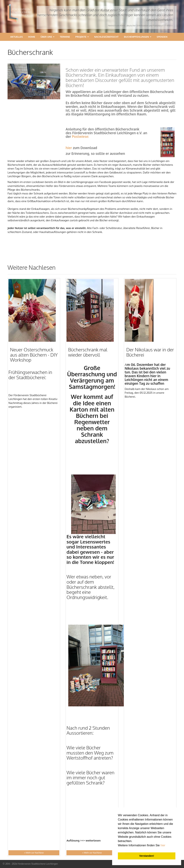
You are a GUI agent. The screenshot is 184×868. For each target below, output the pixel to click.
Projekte (82, 37)
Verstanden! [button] (147, 856)
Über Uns (48, 37)
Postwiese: (80, 136)
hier (163, 845)
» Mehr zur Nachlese (34, 853)
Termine (65, 37)
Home (32, 37)
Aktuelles (17, 37)
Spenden (162, 37)
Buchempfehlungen (138, 37)
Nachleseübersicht (106, 37)
